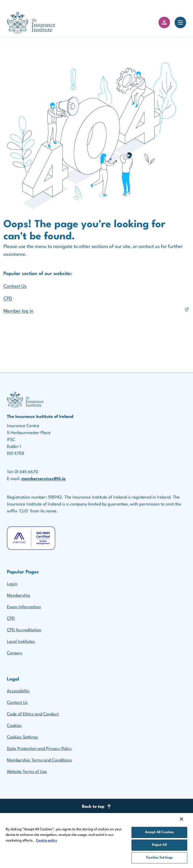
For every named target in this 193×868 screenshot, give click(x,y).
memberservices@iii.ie (43, 479)
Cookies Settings (22, 737)
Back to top (97, 807)
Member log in (18, 311)
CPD (8, 299)
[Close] (181, 819)
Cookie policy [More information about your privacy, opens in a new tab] (47, 841)
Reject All (159, 845)
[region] (97, 840)
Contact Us (15, 286)
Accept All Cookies (159, 832)
